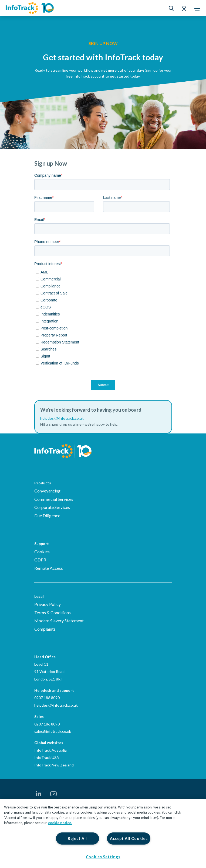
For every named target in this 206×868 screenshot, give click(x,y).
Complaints (45, 629)
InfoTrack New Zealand (54, 765)
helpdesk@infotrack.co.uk (56, 705)
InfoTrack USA (47, 757)
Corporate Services (52, 507)
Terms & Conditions (53, 612)
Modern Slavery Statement (59, 621)
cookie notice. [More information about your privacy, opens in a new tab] (60, 823)
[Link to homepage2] (30, 8)
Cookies (42, 552)
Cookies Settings (103, 857)
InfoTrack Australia (50, 750)
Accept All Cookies (129, 839)
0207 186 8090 (47, 698)
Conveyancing (47, 491)
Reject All (77, 839)
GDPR (40, 560)
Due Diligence (47, 515)
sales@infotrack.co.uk (53, 731)
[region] (103, 834)
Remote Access (49, 568)
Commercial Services (54, 499)
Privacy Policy (48, 604)
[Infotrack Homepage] (63, 447)
